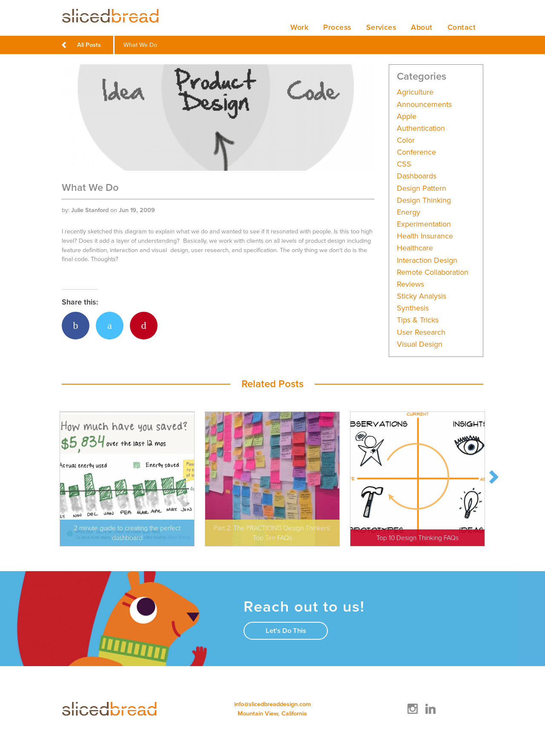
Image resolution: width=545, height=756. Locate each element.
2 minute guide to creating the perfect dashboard (127, 533)
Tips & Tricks (418, 321)
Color (406, 140)
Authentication (421, 128)
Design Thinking (424, 200)
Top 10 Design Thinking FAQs (417, 538)
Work (297, 27)
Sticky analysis (422, 297)
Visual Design (420, 344)
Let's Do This (286, 632)
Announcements (424, 105)
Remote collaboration (433, 272)
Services (380, 27)
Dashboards (417, 177)
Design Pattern (422, 188)
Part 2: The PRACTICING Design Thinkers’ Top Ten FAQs (272, 533)
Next (494, 478)
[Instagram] (413, 714)
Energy (409, 212)
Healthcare (415, 249)
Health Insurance (425, 237)
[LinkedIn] (430, 714)
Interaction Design (427, 260)
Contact (462, 27)
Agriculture (415, 93)
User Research (421, 332)
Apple (407, 116)
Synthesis (413, 309)
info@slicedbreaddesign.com (272, 706)
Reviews (410, 284)
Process (335, 27)
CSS (404, 165)
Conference (416, 153)
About (421, 27)
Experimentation (424, 225)
